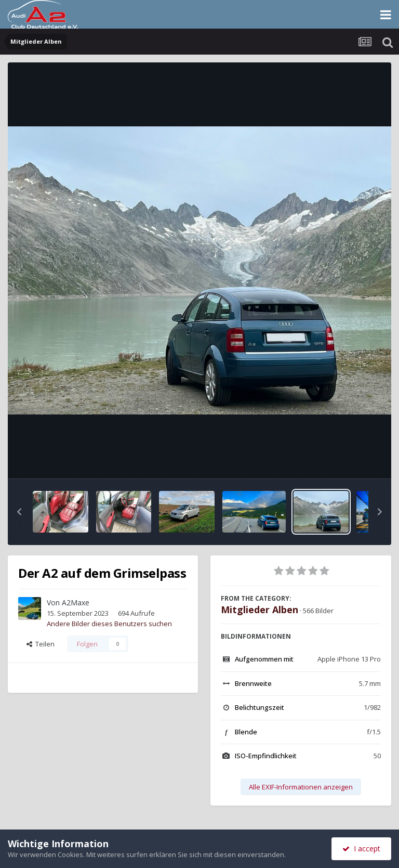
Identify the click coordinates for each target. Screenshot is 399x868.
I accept (361, 848)
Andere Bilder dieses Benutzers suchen (109, 624)
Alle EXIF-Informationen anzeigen (301, 787)
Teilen (41, 644)
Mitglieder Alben (260, 610)
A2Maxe (76, 603)
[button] (19, 512)
